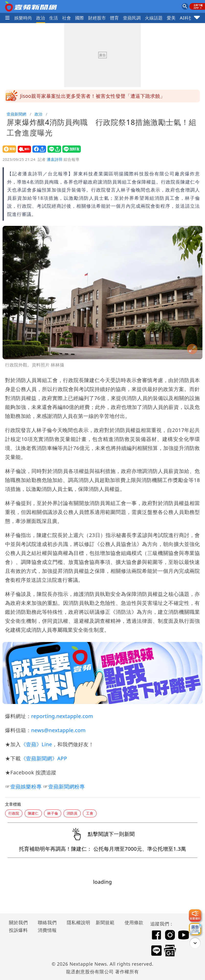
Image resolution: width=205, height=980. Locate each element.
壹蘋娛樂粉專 (26, 787)
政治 (41, 18)
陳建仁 (33, 813)
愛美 (171, 18)
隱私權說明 (77, 922)
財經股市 (97, 18)
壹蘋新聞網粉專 (67, 787)
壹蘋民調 (132, 18)
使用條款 (134, 922)
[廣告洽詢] (195, 929)
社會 (67, 18)
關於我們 (18, 922)
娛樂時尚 (23, 18)
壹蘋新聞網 (16, 114)
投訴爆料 (18, 930)
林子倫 (53, 813)
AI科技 (186, 18)
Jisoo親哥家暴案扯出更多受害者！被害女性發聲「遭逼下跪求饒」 (93, 96)
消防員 (72, 813)
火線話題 (154, 18)
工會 (90, 813)
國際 (80, 18)
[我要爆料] (195, 915)
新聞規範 (105, 922)
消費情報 (47, 930)
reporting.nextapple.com (62, 716)
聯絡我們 (47, 922)
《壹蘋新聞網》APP (44, 758)
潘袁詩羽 (55, 159)
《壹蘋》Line (36, 744)
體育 (114, 18)
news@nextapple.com (58, 730)
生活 (54, 18)
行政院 (14, 813)
